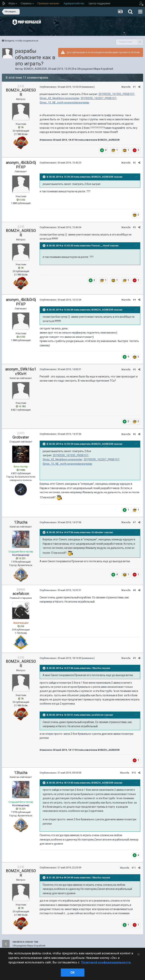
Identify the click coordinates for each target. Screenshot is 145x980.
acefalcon (21, 594)
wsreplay (84, 103)
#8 (134, 590)
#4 (134, 300)
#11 (134, 868)
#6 (134, 434)
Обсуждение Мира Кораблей (95, 69)
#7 (134, 522)
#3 (134, 227)
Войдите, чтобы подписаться (21, 41)
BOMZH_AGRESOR (35, 69)
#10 (134, 773)
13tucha (21, 522)
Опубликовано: (60, 87)
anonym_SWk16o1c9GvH (21, 371)
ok (72, 973)
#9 (134, 658)
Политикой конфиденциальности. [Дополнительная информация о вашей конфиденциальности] (106, 962)
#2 (134, 163)
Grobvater (21, 437)
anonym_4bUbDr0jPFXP (21, 165)
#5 (134, 369)
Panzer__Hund (100, 246)
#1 (134, 87)
